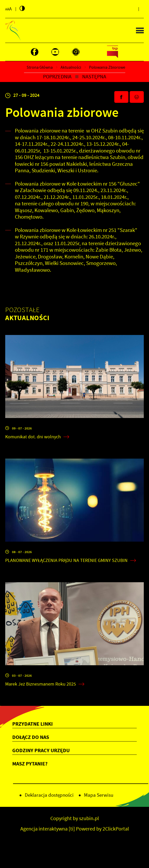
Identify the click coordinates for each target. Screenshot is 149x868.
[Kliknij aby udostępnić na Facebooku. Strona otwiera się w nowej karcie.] (121, 97)
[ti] (72, 829)
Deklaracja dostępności (49, 795)
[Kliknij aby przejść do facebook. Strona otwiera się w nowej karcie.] (35, 52)
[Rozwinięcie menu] (75, 724)
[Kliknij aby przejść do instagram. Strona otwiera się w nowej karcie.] (76, 52)
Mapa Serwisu (99, 795)
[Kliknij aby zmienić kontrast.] (22, 8)
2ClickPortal (116, 829)
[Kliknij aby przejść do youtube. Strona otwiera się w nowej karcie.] (55, 52)
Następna (94, 77)
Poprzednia (57, 77)
